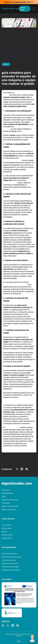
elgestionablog (7, 493)
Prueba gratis (23, 9)
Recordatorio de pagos (10, 567)
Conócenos (6, 490)
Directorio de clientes (10, 563)
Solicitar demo (7, 535)
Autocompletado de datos (12, 557)
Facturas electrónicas (10, 554)
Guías (6, 41)
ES (20, 641)
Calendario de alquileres (11, 570)
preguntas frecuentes (10, 500)
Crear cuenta (6, 525)
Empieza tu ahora (18, 2)
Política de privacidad (10, 506)
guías (4, 496)
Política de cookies (9, 509)
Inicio (6, 35)
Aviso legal (6, 503)
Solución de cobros (9, 560)
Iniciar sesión (7, 528)
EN (18, 641)
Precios (4, 532)
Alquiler (7, 46)
